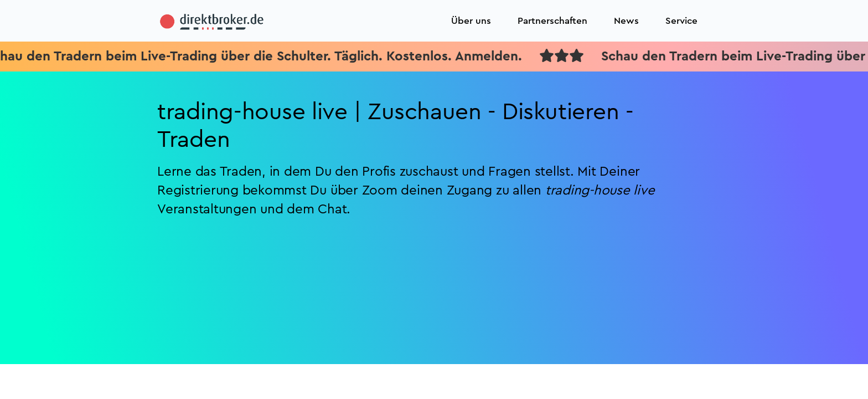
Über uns (471, 21)
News (626, 21)
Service (681, 21)
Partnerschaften (552, 21)
